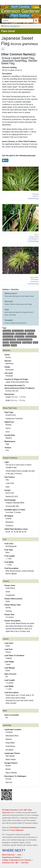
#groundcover (19, 337)
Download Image (33, 198)
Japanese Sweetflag (14, 61)
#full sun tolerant (18, 331)
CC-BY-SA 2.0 (34, 282)
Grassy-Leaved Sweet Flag (18, 58)
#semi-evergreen (8, 334)
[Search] (17, 21)
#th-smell (6, 345)
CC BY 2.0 (36, 196)
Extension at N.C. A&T (10, 863)
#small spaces (30, 331)
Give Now (25, 863)
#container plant (16, 342)
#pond (35, 342)
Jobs (19, 855)
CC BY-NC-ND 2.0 (33, 239)
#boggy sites (27, 342)
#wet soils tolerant (9, 340)
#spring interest (31, 337)
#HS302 (6, 342)
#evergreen (7, 331)
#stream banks (8, 337)
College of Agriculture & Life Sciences (17, 860)
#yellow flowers (21, 334)
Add (5, 160)
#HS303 (14, 345)
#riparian (31, 334)
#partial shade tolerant (25, 340)
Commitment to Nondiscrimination (22, 828)
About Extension (8, 855)
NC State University (10, 810)
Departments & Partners (11, 857)
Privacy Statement (16, 830)
